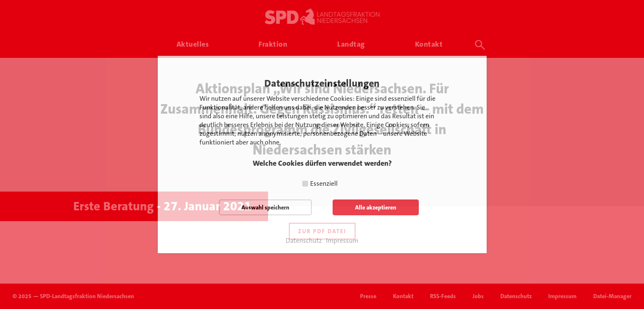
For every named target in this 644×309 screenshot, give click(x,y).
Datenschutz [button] (304, 241)
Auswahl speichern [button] (265, 207)
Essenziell (324, 183)
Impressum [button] (342, 241)
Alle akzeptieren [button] (376, 207)
